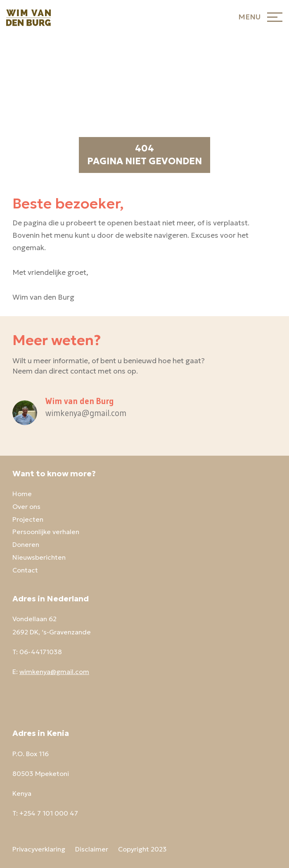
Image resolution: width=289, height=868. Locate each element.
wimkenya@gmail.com (54, 672)
